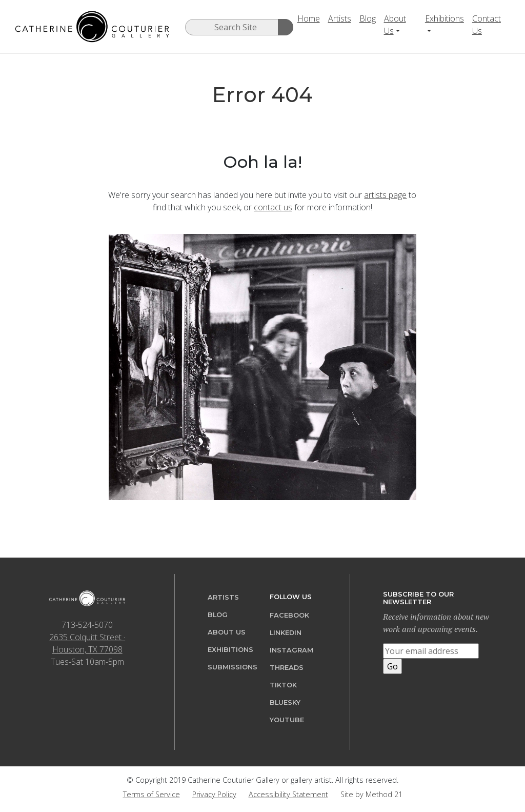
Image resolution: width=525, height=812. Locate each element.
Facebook (289, 615)
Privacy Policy (214, 794)
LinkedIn (286, 633)
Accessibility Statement (288, 794)
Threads (287, 668)
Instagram (291, 650)
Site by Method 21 (371, 794)
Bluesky (285, 702)
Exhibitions (445, 18)
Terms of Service (152, 794)
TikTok (283, 685)
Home (309, 18)
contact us (273, 207)
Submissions (233, 667)
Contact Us (487, 25)
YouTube (287, 720)
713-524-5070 (87, 625)
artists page (385, 195)
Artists (340, 18)
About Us (395, 25)
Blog (368, 18)
